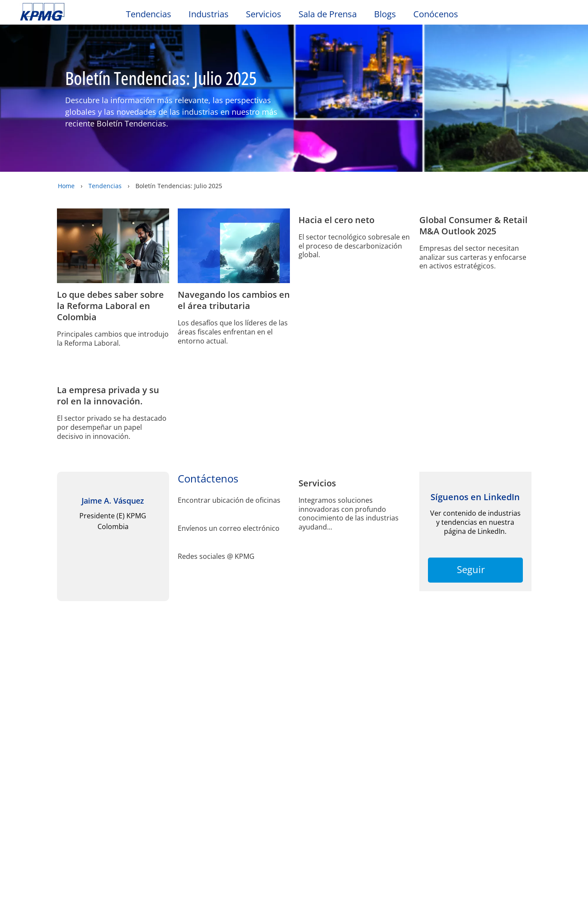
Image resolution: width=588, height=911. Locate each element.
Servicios (264, 14)
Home (66, 186)
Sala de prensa (132, 760)
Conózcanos (125, 791)
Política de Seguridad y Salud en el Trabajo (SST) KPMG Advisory (142, 816)
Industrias (209, 14)
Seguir (475, 682)
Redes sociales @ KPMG (216, 631)
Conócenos (436, 14)
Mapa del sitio (218, 723)
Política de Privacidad (224, 818)
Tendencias (149, 14)
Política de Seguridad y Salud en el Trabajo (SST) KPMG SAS (58, 785)
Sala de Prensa (328, 14)
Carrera (118, 776)
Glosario (323, 723)
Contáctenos (212, 760)
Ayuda (275, 723)
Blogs (385, 14)
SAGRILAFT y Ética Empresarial (217, 838)
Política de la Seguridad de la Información (47, 834)
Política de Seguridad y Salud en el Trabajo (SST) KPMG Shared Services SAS (226, 789)
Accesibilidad (147, 723)
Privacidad (83, 723)
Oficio (32, 723)
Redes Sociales (46, 809)
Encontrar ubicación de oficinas (229, 575)
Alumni (35, 760)
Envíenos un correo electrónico (229, 603)
